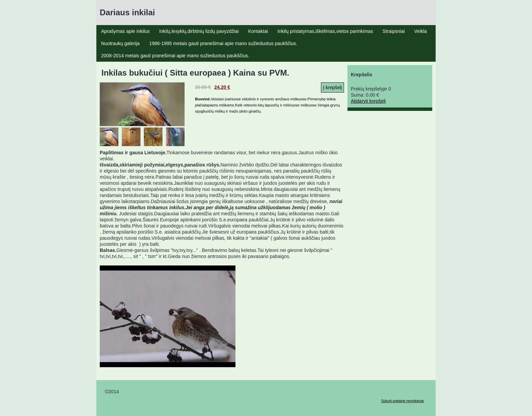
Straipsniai (393, 31)
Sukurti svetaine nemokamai (402, 401)
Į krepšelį (332, 87)
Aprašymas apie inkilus (125, 31)
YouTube (168, 316)
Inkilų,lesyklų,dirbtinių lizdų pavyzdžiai (199, 31)
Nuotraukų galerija (120, 43)
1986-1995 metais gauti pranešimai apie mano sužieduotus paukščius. (223, 43)
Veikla (421, 31)
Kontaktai (258, 31)
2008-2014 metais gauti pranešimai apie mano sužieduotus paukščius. (175, 56)
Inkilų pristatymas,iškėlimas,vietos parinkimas (325, 31)
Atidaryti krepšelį (368, 101)
